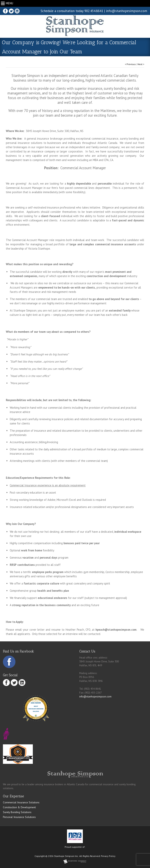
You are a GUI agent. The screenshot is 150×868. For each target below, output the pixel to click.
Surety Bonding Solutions (17, 812)
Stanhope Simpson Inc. (66, 856)
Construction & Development (19, 807)
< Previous (130, 64)
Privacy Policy (108, 856)
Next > (141, 64)
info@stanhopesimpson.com (127, 11)
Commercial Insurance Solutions (21, 802)
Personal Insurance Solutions (19, 817)
